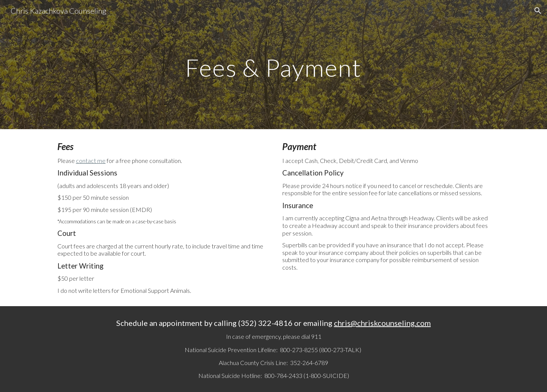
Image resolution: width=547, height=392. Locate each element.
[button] (538, 11)
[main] (273, 64)
